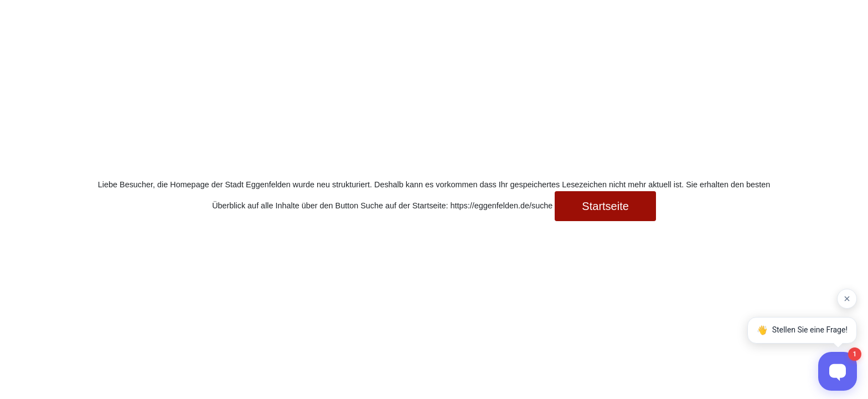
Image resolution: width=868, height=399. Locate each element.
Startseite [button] (605, 206)
